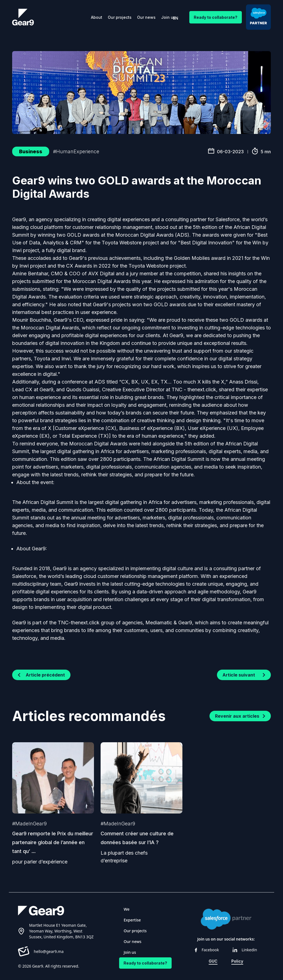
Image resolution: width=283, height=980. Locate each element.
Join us (168, 17)
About (97, 17)
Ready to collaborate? (216, 17)
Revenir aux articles (240, 716)
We (127, 909)
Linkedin (245, 950)
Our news (146, 17)
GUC (213, 961)
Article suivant (244, 675)
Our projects (120, 17)
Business (31, 151)
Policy (237, 961)
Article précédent (41, 675)
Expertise (132, 920)
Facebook (207, 950)
